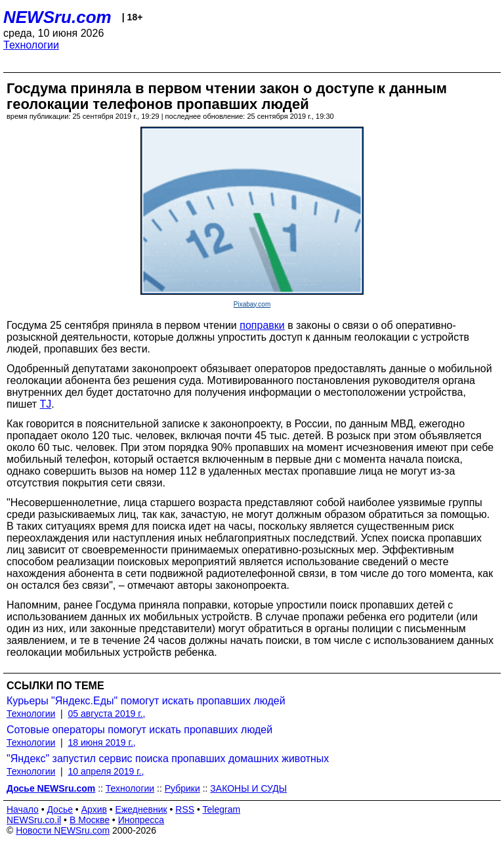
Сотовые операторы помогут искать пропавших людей (139, 730)
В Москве (90, 820)
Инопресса (141, 820)
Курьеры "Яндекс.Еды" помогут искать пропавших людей (146, 701)
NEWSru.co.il (34, 820)
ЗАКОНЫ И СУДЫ (248, 788)
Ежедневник (141, 809)
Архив (94, 809)
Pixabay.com (252, 304)
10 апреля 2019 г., (106, 771)
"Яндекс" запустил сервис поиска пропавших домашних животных (168, 759)
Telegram (222, 809)
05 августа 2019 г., (107, 714)
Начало (23, 809)
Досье (60, 809)
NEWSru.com (57, 17)
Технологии (31, 45)
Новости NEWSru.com (63, 830)
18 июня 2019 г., (102, 742)
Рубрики (182, 788)
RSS (185, 809)
